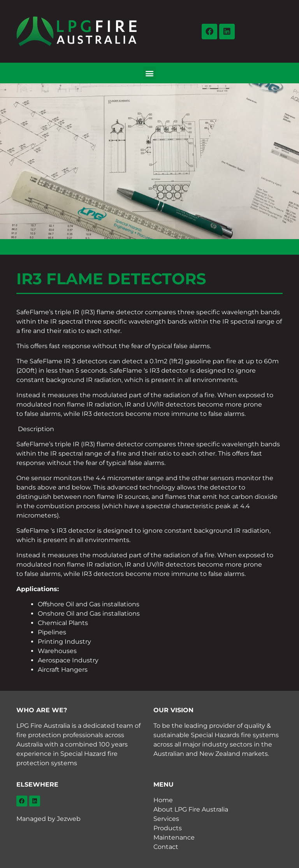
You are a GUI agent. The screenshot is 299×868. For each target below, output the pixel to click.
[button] (150, 73)
